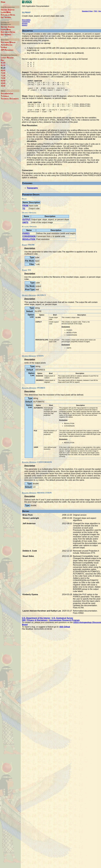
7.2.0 (3, 73)
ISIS (24, 627)
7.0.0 (3, 78)
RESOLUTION (29, 246)
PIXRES (26, 240)
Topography (32, 194)
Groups (25, 23)
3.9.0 (3, 83)
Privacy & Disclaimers (37, 627)
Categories (26, 22)
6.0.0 (3, 81)
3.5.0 (3, 86)
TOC (95, 11)
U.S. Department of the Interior (36, 625)
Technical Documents (10, 99)
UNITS (25, 229)
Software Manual (8, 42)
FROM (25, 212)
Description (26, 20)
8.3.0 (3, 63)
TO (24, 215)
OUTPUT (26, 226)
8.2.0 (3, 65)
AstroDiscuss (7, 45)
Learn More (6, 12)
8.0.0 (3, 70)
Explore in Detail (8, 15)
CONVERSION (29, 243)
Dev (2, 60)
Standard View (87, 11)
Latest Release (7, 58)
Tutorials (5, 96)
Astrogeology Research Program (64, 627)
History (25, 25)
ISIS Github (65, 633)
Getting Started (8, 10)
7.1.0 (3, 76)
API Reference (7, 50)
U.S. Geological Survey (62, 625)
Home (3, 2)
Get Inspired (6, 17)
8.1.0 (3, 68)
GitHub (4, 47)
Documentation (7, 93)
